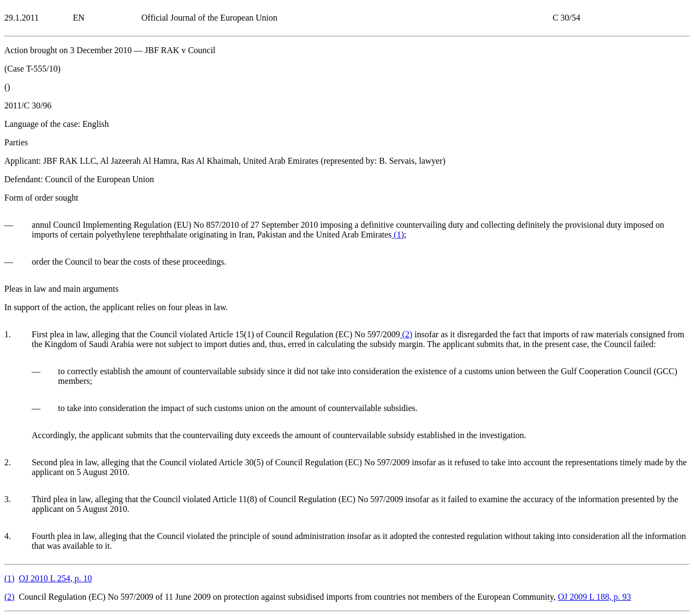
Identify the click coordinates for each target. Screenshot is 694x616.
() (398, 235)
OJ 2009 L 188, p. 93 (595, 597)
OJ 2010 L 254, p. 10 (56, 578)
